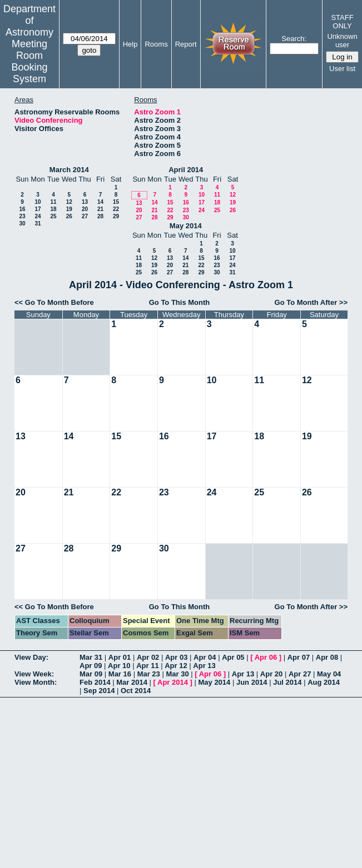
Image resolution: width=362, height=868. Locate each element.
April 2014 (186, 170)
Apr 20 (271, 674)
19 (69, 209)
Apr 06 (266, 657)
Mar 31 (91, 657)
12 (69, 202)
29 (116, 216)
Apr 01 (120, 657)
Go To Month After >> (311, 302)
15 (116, 202)
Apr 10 (119, 666)
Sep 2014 (99, 691)
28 (100, 216)
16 (22, 209)
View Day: (31, 657)
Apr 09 (91, 666)
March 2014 (69, 170)
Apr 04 (205, 657)
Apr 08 (327, 657)
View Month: (36, 682)
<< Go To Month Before (54, 302)
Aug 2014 (324, 682)
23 (22, 216)
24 (38, 216)
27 (85, 216)
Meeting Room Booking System (29, 61)
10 (38, 202)
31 (38, 224)
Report (186, 44)
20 (85, 209)
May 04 (329, 674)
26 (69, 216)
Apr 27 (300, 674)
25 (53, 216)
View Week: (34, 674)
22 (116, 209)
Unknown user (342, 41)
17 (38, 209)
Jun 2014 (252, 682)
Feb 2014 (95, 682)
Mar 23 (149, 674)
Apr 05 (233, 657)
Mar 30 (177, 674)
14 (100, 202)
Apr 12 (176, 666)
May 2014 (186, 226)
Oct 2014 (136, 691)
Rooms (156, 44)
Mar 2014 (132, 682)
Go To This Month (180, 302)
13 (85, 202)
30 (22, 224)
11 (53, 202)
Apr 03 (176, 657)
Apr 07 (299, 657)
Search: (294, 39)
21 (100, 209)
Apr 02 (148, 657)
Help (130, 44)
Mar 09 (91, 674)
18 (53, 209)
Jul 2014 (287, 682)
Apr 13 (204, 666)
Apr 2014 (173, 682)
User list (342, 69)
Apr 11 (147, 666)
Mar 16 (120, 674)
